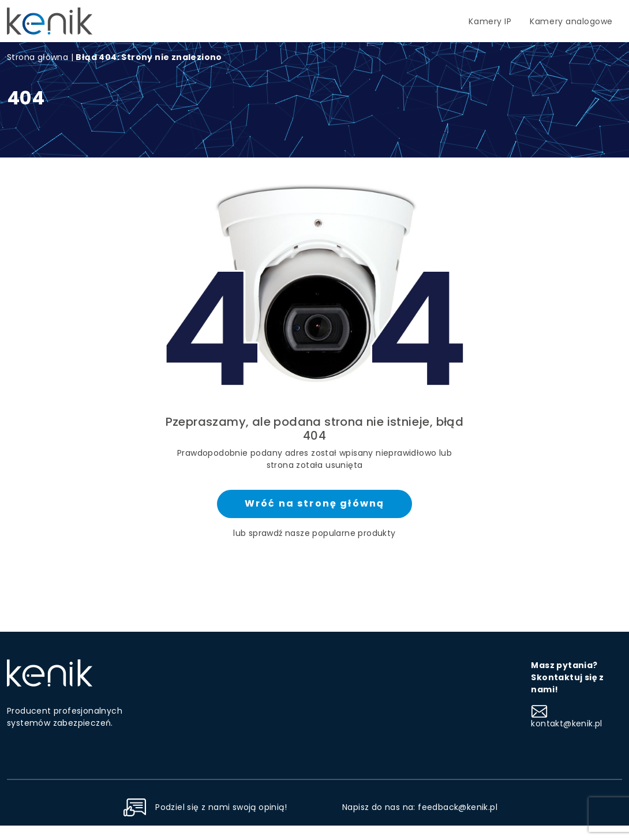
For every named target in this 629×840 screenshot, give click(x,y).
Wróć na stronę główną (314, 503)
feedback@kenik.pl (458, 807)
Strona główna (38, 57)
